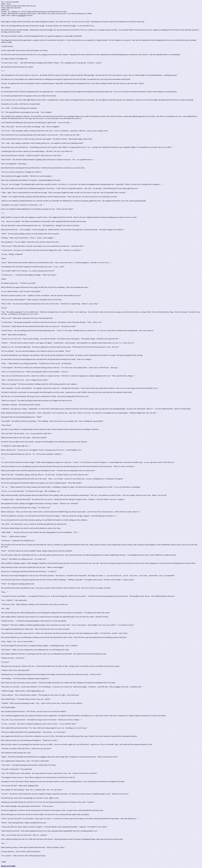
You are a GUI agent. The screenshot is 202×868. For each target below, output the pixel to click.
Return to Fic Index (8, 866)
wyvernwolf (21, 15)
